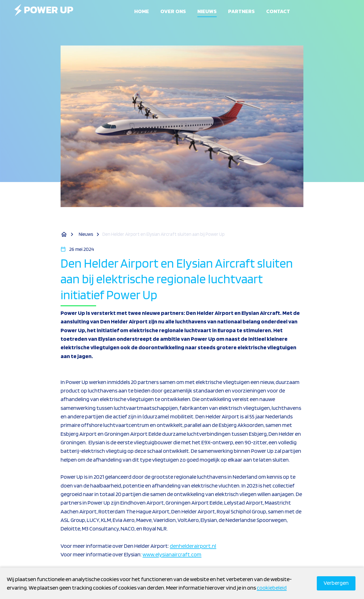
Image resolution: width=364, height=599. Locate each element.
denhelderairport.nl (193, 546)
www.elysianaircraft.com (172, 554)
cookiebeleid (272, 588)
